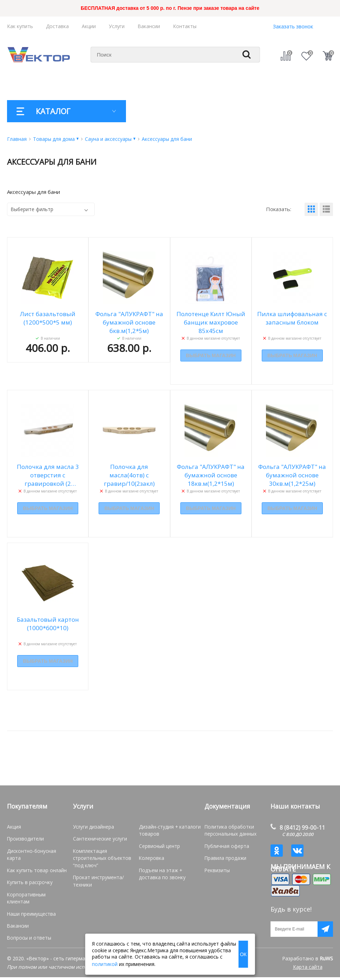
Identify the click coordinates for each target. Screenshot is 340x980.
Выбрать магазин (211, 356)
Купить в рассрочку (28, 874)
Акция (14, 827)
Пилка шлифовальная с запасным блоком (292, 318)
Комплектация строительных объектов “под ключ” (100, 858)
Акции (89, 26)
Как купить (20, 26)
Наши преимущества (30, 898)
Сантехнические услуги (98, 839)
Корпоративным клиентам (36, 886)
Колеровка (151, 858)
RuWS (326, 961)
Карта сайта (308, 970)
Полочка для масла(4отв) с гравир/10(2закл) (129, 475)
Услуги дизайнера (93, 827)
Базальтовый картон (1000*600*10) (48, 624)
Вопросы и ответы (27, 922)
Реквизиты (216, 869)
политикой (105, 964)
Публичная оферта (225, 846)
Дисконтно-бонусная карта (36, 851)
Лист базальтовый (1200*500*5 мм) (48, 318)
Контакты (185, 26)
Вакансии (149, 26)
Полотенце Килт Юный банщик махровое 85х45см (211, 322)
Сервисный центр (159, 846)
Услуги (117, 26)
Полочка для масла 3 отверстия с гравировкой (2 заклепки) (48, 475)
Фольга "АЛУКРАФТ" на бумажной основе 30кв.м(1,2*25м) (292, 475)
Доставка (57, 26)
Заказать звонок (293, 27)
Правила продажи (224, 858)
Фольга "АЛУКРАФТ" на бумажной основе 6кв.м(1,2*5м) (129, 322)
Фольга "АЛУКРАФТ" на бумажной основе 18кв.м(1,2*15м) (211, 475)
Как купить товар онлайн (34, 863)
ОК (243, 954)
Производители (25, 839)
